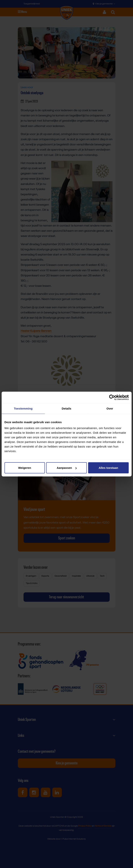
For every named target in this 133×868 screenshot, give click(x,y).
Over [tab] (110, 408)
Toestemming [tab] (23, 408)
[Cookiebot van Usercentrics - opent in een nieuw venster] (112, 397)
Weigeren (25, 468)
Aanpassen (67, 468)
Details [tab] (67, 408)
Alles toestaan (108, 468)
